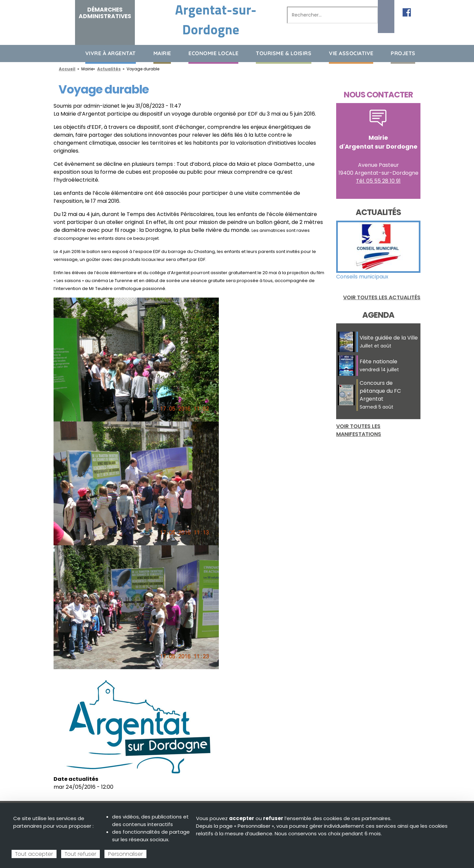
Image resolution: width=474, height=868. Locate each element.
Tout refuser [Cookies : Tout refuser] (80, 854)
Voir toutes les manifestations (359, 430)
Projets (403, 53)
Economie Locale (214, 53)
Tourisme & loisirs (284, 53)
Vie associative (351, 53)
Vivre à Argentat (111, 53)
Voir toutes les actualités (382, 297)
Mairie (162, 53)
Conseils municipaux (362, 277)
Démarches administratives (105, 13)
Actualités (109, 69)
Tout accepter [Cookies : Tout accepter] (34, 854)
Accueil (59, 53)
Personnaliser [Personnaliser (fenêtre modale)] (125, 854)
